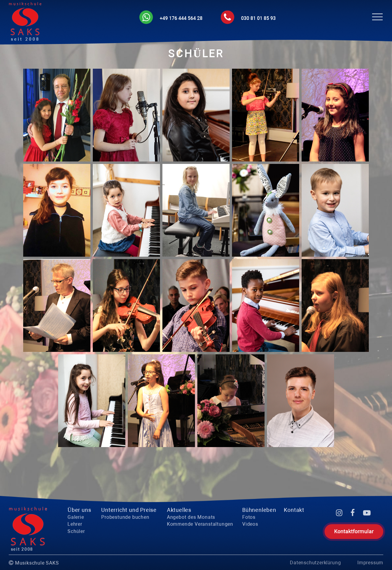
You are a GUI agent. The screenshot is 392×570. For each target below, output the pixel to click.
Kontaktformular (354, 531)
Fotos (249, 517)
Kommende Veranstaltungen (200, 524)
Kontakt (294, 510)
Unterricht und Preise (129, 510)
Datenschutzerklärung (315, 563)
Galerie (76, 517)
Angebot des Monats (191, 517)
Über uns (79, 510)
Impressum (370, 563)
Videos (250, 524)
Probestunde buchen (125, 517)
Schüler (76, 531)
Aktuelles (179, 510)
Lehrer (75, 524)
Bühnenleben (259, 510)
